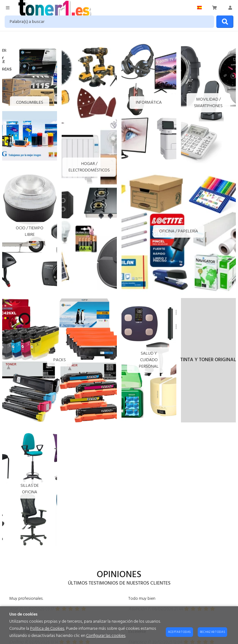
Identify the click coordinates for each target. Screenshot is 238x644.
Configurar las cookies (106, 636)
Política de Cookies (47, 629)
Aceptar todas (179, 632)
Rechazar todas (212, 632)
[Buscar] (225, 22)
